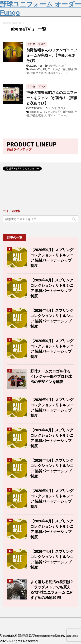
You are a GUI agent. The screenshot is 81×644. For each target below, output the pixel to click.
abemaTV (36, 69)
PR (44, 69)
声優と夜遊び (38, 73)
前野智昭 (68, 69)
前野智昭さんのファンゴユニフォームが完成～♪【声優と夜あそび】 (52, 55)
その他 (52, 66)
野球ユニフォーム (58, 73)
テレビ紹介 (54, 69)
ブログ (62, 66)
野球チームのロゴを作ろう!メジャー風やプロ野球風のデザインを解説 (51, 377)
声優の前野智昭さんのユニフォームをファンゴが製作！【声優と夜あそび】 (52, 98)
